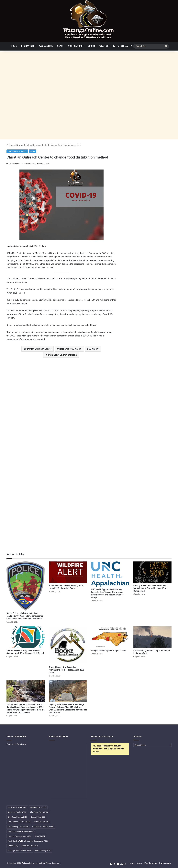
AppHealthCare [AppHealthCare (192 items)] (38, 807)
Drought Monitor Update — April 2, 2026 (109, 651)
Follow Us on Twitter (58, 736)
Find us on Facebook (16, 744)
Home (14, 46)
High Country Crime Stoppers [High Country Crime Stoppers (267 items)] (21, 831)
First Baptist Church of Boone (62, 355)
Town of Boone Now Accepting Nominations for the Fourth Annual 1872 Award (67, 670)
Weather (104, 46)
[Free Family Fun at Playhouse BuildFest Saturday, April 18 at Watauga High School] (26, 637)
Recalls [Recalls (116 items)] (13, 846)
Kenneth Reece (14, 164)
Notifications (75, 46)
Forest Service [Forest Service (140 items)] (42, 822)
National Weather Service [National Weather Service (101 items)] (20, 836)
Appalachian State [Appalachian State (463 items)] (17, 807)
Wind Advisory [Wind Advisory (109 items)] (43, 851)
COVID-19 (94, 349)
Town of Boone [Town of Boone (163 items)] (30, 846)
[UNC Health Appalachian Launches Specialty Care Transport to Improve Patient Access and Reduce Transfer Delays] (110, 574)
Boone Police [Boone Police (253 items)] (38, 817)
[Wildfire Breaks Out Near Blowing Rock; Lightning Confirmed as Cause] (68, 572)
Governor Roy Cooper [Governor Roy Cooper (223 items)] (18, 827)
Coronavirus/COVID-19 (17, 151)
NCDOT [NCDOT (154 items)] (40, 836)
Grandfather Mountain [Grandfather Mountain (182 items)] (43, 827)
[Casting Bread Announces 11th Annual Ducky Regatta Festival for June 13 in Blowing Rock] (152, 572)
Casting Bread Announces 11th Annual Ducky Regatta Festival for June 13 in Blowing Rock (150, 588)
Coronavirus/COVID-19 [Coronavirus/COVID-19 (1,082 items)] (19, 822)
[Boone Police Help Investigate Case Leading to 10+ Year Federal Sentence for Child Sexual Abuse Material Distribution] (26, 586)
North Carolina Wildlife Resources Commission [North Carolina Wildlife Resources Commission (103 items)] (28, 841)
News (60, 46)
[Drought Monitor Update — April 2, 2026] (110, 637)
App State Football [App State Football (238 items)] (17, 812)
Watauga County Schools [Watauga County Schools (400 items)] (20, 851)
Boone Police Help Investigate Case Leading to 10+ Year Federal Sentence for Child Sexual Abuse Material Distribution (25, 616)
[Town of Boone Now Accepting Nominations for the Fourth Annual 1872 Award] (68, 645)
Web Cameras (46, 46)
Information (27, 46)
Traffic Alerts (165, 863)
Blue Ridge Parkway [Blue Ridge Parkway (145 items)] (18, 817)
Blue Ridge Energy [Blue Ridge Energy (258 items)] (39, 812)
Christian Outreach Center (38, 349)
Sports (92, 46)
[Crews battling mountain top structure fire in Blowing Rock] (152, 637)
